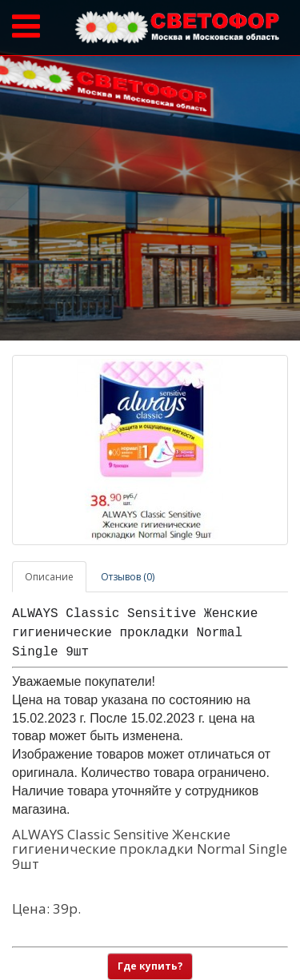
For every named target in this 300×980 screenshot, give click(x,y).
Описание (49, 577)
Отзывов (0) (128, 577)
